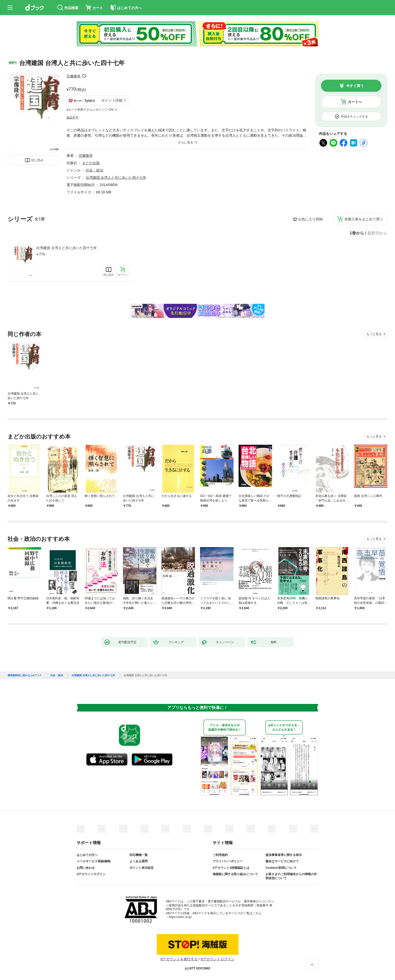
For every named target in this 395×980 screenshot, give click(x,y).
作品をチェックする (354, 116)
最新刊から (377, 233)
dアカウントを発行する (179, 959)
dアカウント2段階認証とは (231, 868)
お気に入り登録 (310, 219)
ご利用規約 (220, 855)
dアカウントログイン (91, 874)
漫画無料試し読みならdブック (25, 675)
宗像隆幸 (74, 76)
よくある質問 (139, 861)
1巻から (357, 233)
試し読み (37, 160)
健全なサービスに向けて (282, 861)
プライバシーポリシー (228, 861)
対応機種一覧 (139, 855)
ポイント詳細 (112, 100)
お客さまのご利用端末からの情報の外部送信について (291, 876)
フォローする (84, 76)
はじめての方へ (87, 855)
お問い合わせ (86, 868)
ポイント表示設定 (142, 868)
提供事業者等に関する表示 (284, 855)
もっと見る (374, 334)
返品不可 (73, 117)
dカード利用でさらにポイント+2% (90, 110)
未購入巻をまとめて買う (364, 219)
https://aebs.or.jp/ (180, 917)
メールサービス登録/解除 (94, 861)
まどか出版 (91, 163)
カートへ (355, 102)
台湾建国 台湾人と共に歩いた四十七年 (67, 248)
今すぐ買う (355, 86)
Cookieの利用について (281, 868)
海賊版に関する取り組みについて (235, 874)
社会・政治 (94, 170)
